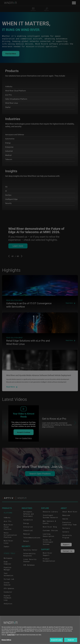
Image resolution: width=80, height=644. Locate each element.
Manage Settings (6, 640)
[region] (40, 630)
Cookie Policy (11, 635)
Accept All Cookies (56, 640)
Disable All (71, 640)
